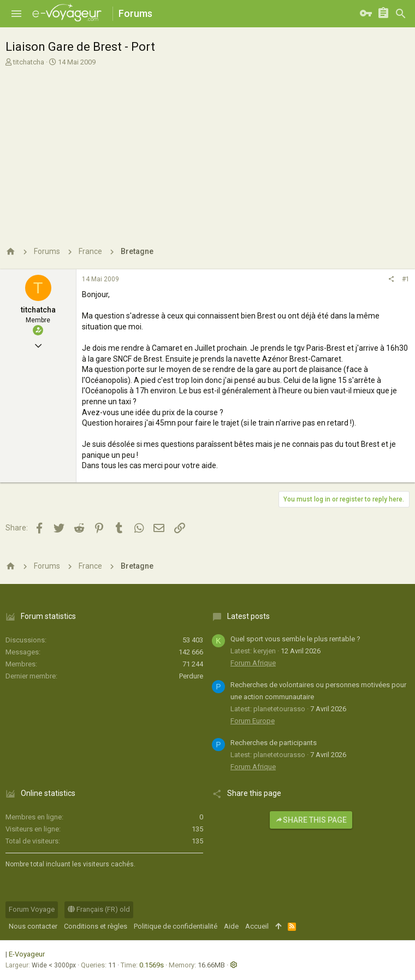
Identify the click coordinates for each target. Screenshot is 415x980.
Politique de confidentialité (176, 926)
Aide (231, 926)
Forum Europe (253, 721)
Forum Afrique (253, 663)
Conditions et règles (96, 926)
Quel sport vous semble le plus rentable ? (295, 639)
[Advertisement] (206, 149)
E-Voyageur (27, 954)
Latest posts (248, 616)
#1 (406, 279)
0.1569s (152, 965)
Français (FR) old (99, 909)
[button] (16, 14)
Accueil (257, 926)
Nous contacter (33, 926)
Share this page (311, 820)
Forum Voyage (32, 909)
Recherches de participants (274, 743)
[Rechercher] (401, 14)
